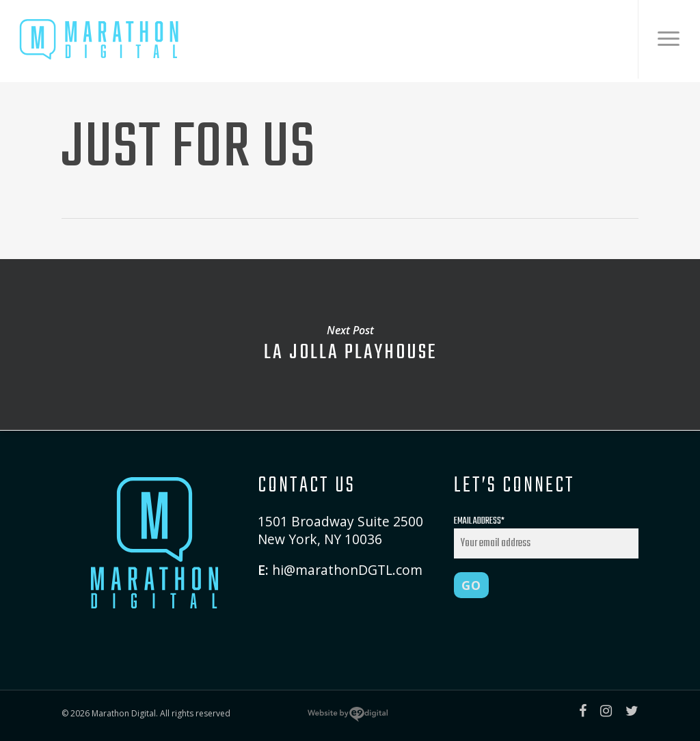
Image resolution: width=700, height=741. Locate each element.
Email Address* (546, 536)
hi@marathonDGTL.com (347, 570)
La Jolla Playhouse (350, 345)
